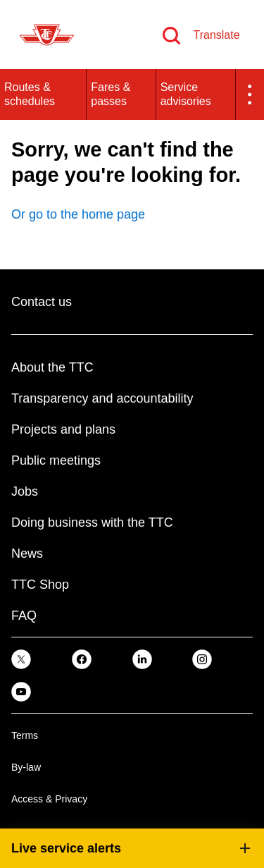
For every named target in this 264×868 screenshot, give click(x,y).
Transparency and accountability (102, 398)
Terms (25, 735)
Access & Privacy (49, 799)
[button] (250, 94)
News (27, 554)
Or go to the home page (78, 214)
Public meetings (56, 460)
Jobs (25, 491)
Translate (216, 35)
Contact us (42, 302)
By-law (26, 767)
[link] (21, 659)
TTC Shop (40, 585)
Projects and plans (63, 429)
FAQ (24, 616)
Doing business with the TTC (92, 522)
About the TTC (52, 367)
